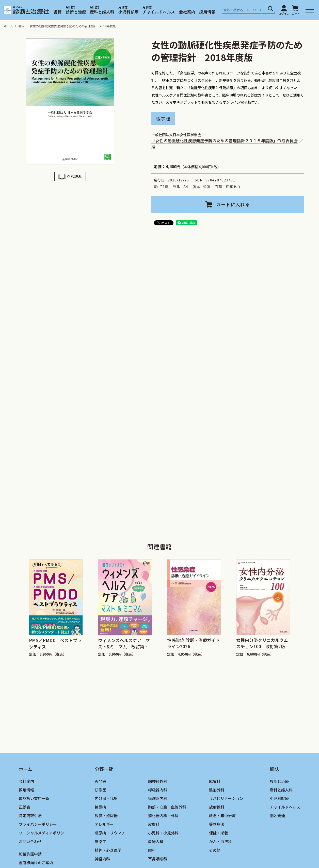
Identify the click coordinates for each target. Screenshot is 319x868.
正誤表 (25, 807)
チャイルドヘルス (159, 12)
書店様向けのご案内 (36, 863)
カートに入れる (233, 204)
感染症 (100, 841)
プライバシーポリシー (38, 824)
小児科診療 (129, 12)
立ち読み (74, 176)
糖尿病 (100, 807)
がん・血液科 (220, 841)
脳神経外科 (158, 781)
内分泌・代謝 (106, 798)
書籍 (58, 12)
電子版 (163, 118)
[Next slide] (300, 599)
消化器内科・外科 (163, 816)
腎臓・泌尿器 (106, 816)
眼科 (152, 850)
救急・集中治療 (222, 816)
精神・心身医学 (108, 850)
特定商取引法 (30, 816)
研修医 (100, 790)
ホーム (8, 26)
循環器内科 (158, 798)
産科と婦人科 (102, 12)
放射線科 (217, 807)
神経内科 (102, 859)
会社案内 (187, 12)
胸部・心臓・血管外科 (167, 807)
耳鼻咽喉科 (158, 859)
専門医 (100, 781)
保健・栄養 (219, 833)
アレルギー (104, 824)
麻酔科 (215, 781)
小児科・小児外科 (163, 833)
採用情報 (207, 12)
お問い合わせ (30, 841)
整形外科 (217, 790)
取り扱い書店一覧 (34, 798)
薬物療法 (217, 824)
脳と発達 (277, 816)
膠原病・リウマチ (110, 833)
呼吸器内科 (158, 790)
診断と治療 (76, 12)
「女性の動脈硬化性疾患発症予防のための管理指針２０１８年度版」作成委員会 (225, 141)
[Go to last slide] (19, 599)
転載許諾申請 (30, 854)
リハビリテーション (226, 798)
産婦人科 (156, 841)
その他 (215, 850)
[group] (56, 608)
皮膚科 (154, 824)
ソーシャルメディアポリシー (43, 833)
